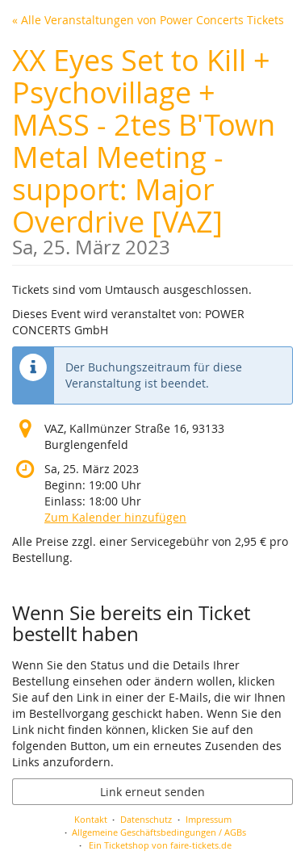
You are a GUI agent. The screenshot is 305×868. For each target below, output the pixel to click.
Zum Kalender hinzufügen (115, 517)
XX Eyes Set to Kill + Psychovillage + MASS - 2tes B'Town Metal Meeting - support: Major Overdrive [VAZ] (152, 149)
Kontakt (91, 819)
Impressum (209, 819)
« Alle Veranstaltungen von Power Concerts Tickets (148, 20)
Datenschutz (146, 819)
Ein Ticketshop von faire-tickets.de (160, 845)
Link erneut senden (152, 792)
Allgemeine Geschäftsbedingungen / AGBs (159, 832)
